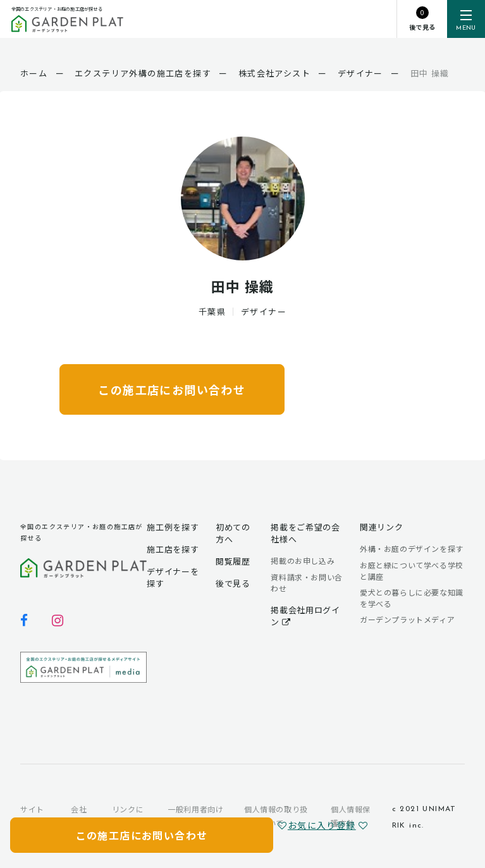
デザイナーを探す (173, 577)
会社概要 (79, 816)
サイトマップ (32, 816)
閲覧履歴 (233, 561)
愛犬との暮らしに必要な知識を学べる (412, 598)
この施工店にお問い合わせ (172, 389)
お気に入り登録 (316, 825)
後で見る (233, 583)
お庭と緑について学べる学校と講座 (412, 571)
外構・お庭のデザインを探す (412, 548)
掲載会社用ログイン (305, 616)
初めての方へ (233, 533)
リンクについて (128, 816)
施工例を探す (173, 527)
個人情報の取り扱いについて (276, 816)
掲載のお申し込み (303, 560)
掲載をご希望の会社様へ (305, 533)
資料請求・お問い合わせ (306, 583)
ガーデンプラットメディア (407, 619)
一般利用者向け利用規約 (195, 816)
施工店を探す (173, 549)
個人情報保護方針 (351, 816)
